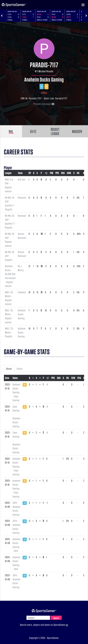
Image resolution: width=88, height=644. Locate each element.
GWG (69, 173)
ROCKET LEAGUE (55, 131)
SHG (63, 173)
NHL (11, 131)
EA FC (33, 131)
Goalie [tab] (20, 369)
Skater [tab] (9, 369)
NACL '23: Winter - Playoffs (9, 332)
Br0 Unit (22, 179)
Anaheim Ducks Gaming (44, 79)
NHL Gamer (14, 5)
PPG (57, 173)
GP (30, 173)
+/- (46, 173)
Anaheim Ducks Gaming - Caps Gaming (16, 392)
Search (56, 618)
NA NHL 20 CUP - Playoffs (10, 256)
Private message (44, 104)
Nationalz (22, 197)
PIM (52, 173)
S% (78, 173)
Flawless (22, 292)
